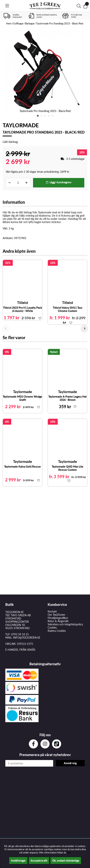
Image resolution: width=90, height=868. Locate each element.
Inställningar (18, 861)
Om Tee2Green (56, 615)
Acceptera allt (39, 861)
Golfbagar (18, 23)
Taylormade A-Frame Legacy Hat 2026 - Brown (67, 398)
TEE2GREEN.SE (15, 612)
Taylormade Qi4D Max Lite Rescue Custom (68, 468)
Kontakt (52, 611)
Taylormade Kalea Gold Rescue (22, 467)
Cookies (52, 627)
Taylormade (21, 125)
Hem (9, 23)
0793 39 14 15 (20, 634)
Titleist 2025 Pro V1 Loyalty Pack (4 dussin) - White (23, 309)
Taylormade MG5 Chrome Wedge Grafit (22, 398)
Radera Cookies (57, 631)
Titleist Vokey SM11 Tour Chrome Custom (68, 309)
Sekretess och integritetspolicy (65, 624)
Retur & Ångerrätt (58, 621)
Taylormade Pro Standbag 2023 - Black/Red (60, 23)
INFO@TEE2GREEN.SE (27, 638)
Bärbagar (30, 23)
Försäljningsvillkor (58, 618)
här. (69, 852)
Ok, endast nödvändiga (66, 861)
